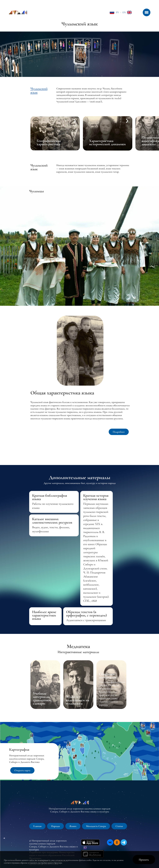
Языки (73, 826)
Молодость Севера (96, 826)
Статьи (119, 826)
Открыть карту (22, 770)
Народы (55, 826)
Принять (144, 860)
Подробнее (119, 432)
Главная (37, 826)
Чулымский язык (39, 90)
